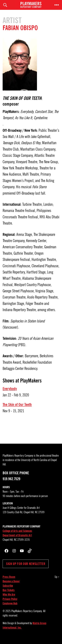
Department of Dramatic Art (17, 535)
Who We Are (9, 595)
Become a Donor (11, 581)
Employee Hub (10, 603)
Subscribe (8, 586)
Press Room (9, 577)
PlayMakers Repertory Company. (27, 611)
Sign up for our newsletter (26, 564)
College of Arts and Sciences (17, 531)
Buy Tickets (9, 590)
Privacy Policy (10, 599)
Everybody (10, 389)
